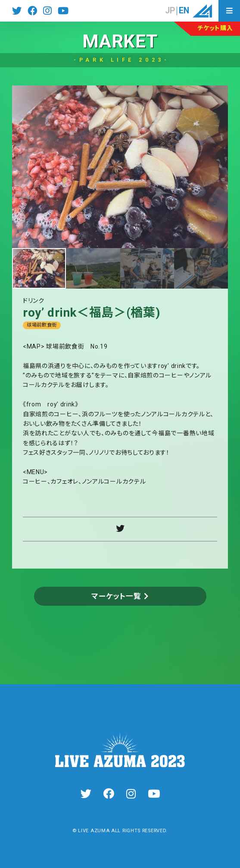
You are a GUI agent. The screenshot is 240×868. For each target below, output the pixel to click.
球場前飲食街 (42, 325)
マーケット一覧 (116, 596)
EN (184, 11)
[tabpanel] (120, 167)
